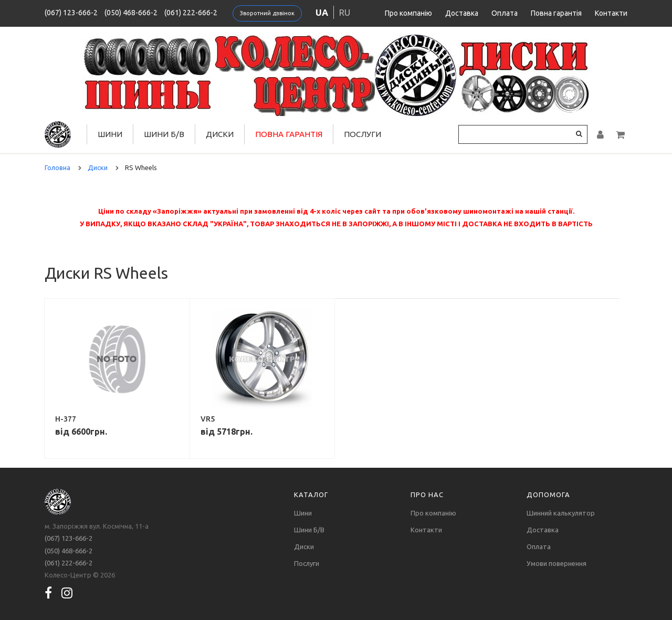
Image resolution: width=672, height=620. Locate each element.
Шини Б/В (164, 134)
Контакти (611, 13)
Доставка (462, 13)
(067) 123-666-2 (71, 13)
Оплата (505, 13)
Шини (110, 134)
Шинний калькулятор (561, 513)
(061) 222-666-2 (191, 13)
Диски (220, 134)
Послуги (363, 134)
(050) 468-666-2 (131, 13)
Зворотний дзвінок (267, 13)
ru (345, 12)
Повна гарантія (556, 13)
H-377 (66, 419)
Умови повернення (556, 563)
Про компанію (408, 13)
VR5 (208, 419)
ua (322, 12)
